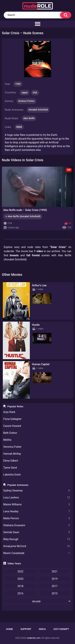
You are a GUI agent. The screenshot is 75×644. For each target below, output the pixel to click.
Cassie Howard (12, 426)
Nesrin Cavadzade (37, 553)
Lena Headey (37, 511)
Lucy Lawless (37, 498)
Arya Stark (9, 412)
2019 (54, 579)
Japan (25, 93)
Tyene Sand (10, 468)
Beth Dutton (10, 433)
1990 (18, 84)
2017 (54, 586)
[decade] (37, 601)
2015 (54, 593)
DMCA (42, 629)
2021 (54, 571)
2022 (20, 571)
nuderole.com (33, 638)
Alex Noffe (29, 118)
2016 (20, 593)
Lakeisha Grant (12, 475)
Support (26, 629)
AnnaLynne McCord (37, 546)
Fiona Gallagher (12, 419)
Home (9, 629)
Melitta (7, 440)
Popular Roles (15, 406)
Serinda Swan (37, 532)
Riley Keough (37, 539)
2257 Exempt (61, 629)
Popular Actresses (18, 485)
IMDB (19, 127)
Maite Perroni (37, 518)
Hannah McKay (12, 454)
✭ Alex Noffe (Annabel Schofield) (23, 216)
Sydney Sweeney (37, 491)
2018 (20, 586)
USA (35, 93)
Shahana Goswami (37, 525)
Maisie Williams (37, 505)
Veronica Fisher (12, 447)
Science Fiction (26, 101)
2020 (20, 579)
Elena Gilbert (11, 461)
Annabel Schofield (38, 110)
